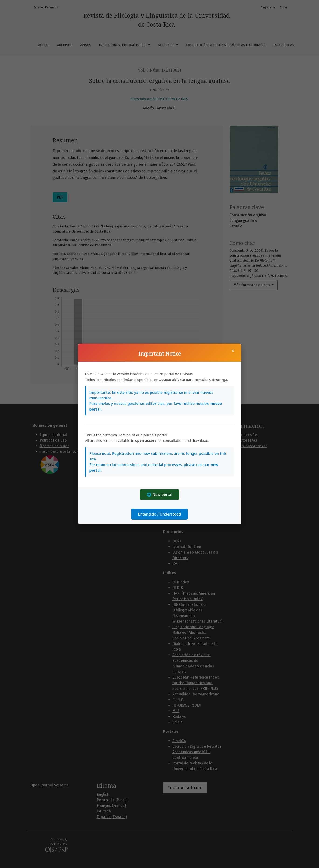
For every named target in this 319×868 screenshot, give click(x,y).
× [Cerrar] (233, 351)
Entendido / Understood (160, 514)
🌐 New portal (159, 495)
